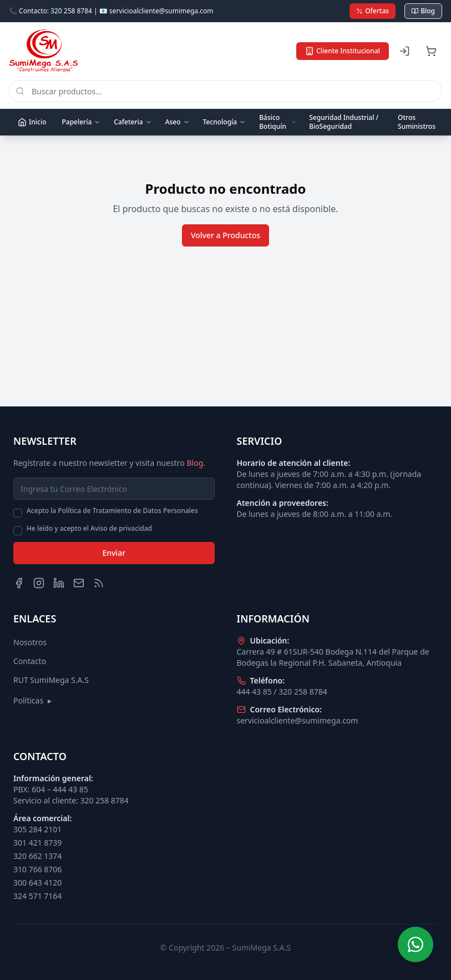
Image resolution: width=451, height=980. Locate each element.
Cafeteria (133, 122)
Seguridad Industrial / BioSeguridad (344, 122)
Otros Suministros (417, 122)
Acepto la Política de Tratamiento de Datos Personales (112, 511)
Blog (423, 11)
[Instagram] (39, 583)
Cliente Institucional (343, 51)
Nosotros (30, 642)
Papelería (81, 122)
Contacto (30, 661)
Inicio (32, 122)
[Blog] (99, 583)
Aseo (178, 122)
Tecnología (225, 122)
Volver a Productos (226, 235)
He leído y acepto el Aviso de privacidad (89, 529)
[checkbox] (18, 513)
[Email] (79, 583)
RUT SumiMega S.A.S (51, 680)
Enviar (114, 553)
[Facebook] (19, 583)
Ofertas (373, 11)
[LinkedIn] (59, 583)
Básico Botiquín (277, 122)
